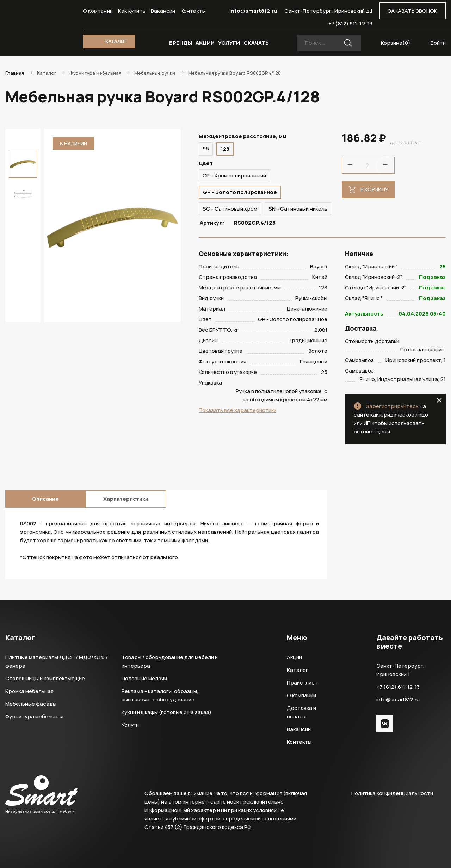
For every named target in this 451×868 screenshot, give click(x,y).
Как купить (132, 11)
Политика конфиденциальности (392, 793)
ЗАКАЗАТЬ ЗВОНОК (413, 11)
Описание (45, 499)
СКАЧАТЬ (256, 43)
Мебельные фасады (31, 704)
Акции (294, 657)
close (439, 400)
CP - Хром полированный (234, 176)
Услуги (130, 725)
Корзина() (396, 43)
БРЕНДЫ (181, 43)
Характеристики (126, 499)
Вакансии (163, 11)
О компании (98, 11)
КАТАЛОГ (116, 41)
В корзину (374, 189)
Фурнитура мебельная (34, 716)
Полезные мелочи (144, 678)
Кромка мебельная (29, 691)
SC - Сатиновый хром (230, 209)
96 (206, 148)
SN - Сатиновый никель (298, 209)
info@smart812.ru (253, 11)
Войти (438, 43)
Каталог (298, 670)
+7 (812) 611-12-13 (350, 23)
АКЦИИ (205, 43)
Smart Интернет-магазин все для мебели (41, 24)
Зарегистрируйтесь (392, 406)
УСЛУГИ (229, 43)
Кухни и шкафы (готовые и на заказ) (166, 712)
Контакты (193, 11)
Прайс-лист (302, 683)
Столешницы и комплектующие (45, 678)
